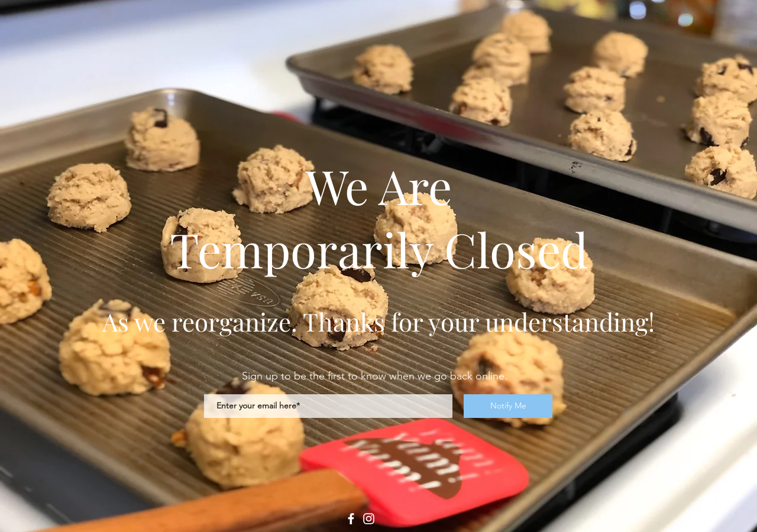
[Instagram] (369, 519)
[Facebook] (351, 519)
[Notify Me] (508, 406)
